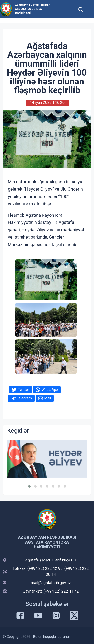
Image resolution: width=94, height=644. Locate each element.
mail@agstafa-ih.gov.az (51, 583)
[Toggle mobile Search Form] (81, 9)
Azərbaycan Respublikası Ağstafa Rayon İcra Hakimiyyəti (33, 9)
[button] (29, 486)
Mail (48, 398)
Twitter (23, 390)
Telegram (24, 398)
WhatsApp (50, 390)
